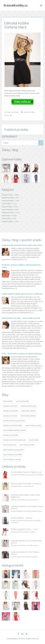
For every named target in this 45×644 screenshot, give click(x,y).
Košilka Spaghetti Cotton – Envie (24, 529)
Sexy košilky (6, 218)
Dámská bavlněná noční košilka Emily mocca (26, 542)
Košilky (33, 112)
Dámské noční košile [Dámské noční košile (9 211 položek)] (10, 406)
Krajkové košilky (13, 112)
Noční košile (6, 216)
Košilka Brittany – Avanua (21, 518)
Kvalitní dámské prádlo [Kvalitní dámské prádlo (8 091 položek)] (29, 406)
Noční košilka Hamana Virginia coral (26, 472)
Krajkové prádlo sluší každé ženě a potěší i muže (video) (22, 245)
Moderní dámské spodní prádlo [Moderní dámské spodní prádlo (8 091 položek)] (14, 421)
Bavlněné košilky (8, 198)
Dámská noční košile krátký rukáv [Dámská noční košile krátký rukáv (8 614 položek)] (15, 440)
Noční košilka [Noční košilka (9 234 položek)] (34, 440)
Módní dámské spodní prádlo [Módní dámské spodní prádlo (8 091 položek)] (13, 450)
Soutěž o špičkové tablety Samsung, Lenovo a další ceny (22, 294)
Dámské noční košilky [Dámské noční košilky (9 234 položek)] (11, 411)
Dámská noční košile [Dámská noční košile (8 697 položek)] (10, 416)
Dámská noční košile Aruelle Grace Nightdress (25, 496)
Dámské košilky (7, 195)
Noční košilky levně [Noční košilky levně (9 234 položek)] (10, 445)
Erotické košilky (7, 221)
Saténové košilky (8, 213)
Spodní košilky (7, 207)
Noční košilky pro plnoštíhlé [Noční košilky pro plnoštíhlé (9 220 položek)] (13, 455)
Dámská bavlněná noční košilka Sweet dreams (27, 507)
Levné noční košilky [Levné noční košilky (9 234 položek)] (22, 401)
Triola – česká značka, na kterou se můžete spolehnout (22, 354)
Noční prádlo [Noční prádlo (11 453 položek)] (8, 401)
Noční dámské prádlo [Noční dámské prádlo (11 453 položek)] (27, 445)
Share (8, 115)
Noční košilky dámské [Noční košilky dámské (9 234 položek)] (28, 416)
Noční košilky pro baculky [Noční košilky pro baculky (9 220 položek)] (12, 459)
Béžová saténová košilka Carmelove (26, 484)
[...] (26, 259)
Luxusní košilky (7, 210)
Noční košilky (6, 204)
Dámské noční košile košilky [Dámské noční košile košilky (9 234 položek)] (13, 425)
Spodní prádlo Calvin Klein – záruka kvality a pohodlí (21, 318)
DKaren (27, 112)
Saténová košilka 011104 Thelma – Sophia (25, 553)
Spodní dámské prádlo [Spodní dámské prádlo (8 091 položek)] (33, 425)
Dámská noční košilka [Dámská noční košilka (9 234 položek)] (11, 435)
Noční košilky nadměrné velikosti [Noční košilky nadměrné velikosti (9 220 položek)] (14, 430)
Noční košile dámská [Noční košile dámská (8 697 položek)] (28, 411)
